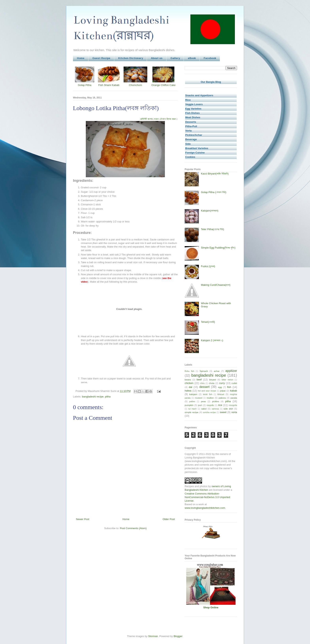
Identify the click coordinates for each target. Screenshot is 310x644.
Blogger (178, 636)
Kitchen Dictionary (131, 58)
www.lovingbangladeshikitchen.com (205, 508)
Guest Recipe (101, 58)
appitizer (231, 371)
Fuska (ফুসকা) (208, 266)
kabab (234, 391)
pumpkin (189, 405)
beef (199, 380)
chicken (189, 383)
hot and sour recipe (207, 391)
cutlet (234, 383)
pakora (222, 398)
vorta (234, 412)
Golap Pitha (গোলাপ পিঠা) (214, 192)
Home (81, 58)
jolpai (223, 391)
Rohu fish (189, 371)
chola (212, 383)
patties (192, 402)
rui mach (192, 409)
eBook (192, 58)
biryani (213, 380)
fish (229, 387)
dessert (205, 387)
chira (202, 383)
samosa (215, 409)
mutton (210, 398)
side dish (228, 409)
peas (203, 401)
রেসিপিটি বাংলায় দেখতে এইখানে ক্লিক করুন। (159, 119)
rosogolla (233, 405)
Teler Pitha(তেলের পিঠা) (212, 229)
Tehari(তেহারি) (208, 322)
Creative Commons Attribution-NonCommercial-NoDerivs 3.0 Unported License (207, 497)
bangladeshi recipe (93, 397)
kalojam (193, 394)
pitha (108, 397)
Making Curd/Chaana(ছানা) (216, 285)
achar (217, 371)
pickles (215, 401)
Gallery (175, 58)
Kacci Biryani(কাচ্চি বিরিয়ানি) (215, 174)
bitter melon (227, 380)
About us (157, 58)
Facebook (210, 58)
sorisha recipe (209, 412)
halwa (188, 391)
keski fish (208, 394)
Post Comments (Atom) (133, 528)
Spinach (204, 371)
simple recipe (192, 412)
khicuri (221, 394)
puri (200, 405)
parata (234, 398)
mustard (199, 398)
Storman (153, 636)
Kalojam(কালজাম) (210, 211)
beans (188, 380)
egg (220, 387)
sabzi (204, 409)
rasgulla (210, 405)
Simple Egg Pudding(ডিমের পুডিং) (218, 248)
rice (220, 405)
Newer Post (83, 519)
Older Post (169, 519)
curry (222, 383)
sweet (223, 412)
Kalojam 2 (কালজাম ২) (212, 340)
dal (190, 387)
